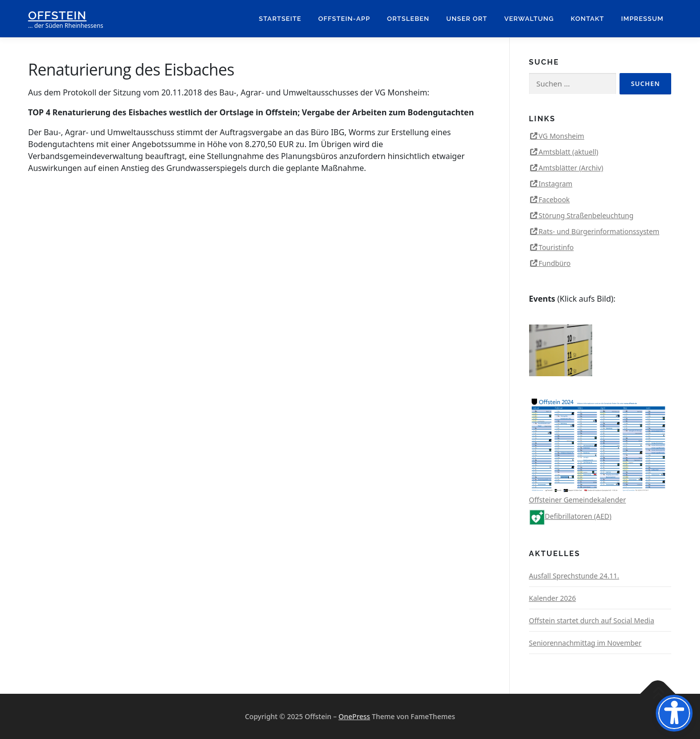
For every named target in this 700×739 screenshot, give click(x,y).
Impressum (642, 19)
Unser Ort (467, 19)
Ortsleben (408, 19)
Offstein (58, 15)
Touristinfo (556, 247)
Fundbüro (554, 263)
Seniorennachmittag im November (585, 643)
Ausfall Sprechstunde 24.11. (574, 576)
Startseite (280, 19)
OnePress (354, 716)
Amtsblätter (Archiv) (571, 168)
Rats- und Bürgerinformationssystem (599, 231)
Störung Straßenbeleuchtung (586, 215)
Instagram (555, 184)
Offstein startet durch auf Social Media (592, 620)
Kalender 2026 (553, 598)
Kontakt (587, 19)
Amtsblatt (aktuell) (568, 152)
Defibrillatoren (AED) (570, 516)
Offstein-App (344, 19)
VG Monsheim (561, 136)
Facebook (554, 200)
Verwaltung (529, 19)
